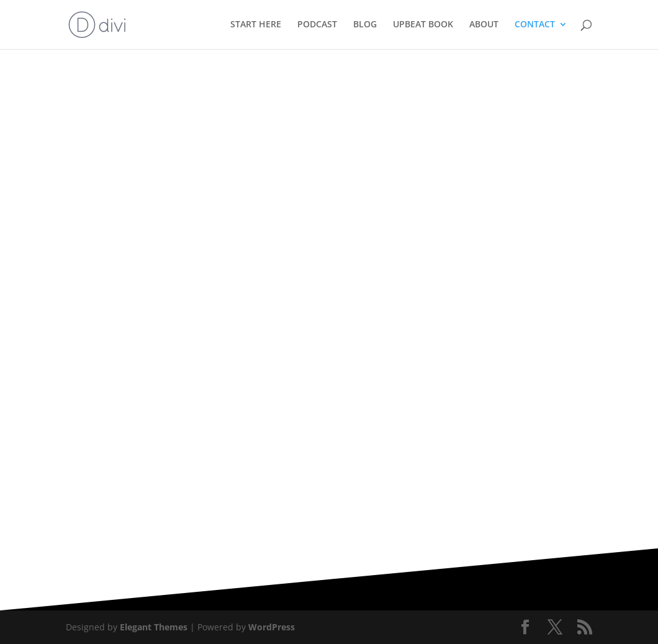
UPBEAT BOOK (423, 25)
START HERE (256, 25)
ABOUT (484, 25)
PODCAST (317, 25)
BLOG (365, 25)
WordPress (272, 627)
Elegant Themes (154, 627)
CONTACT (535, 25)
